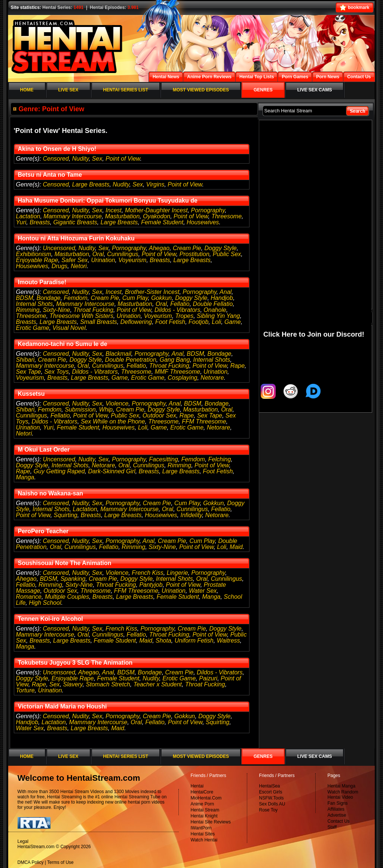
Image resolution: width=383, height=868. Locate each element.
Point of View (123, 159)
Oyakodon (157, 216)
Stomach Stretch (108, 684)
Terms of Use (60, 862)
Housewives (203, 222)
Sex (97, 159)
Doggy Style (220, 248)
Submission (80, 409)
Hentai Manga (342, 786)
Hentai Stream (205, 810)
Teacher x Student (158, 684)
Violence (117, 403)
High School (45, 603)
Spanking (73, 579)
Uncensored (59, 248)
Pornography (208, 210)
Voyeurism (132, 260)
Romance (29, 597)
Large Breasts (91, 184)
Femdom (76, 298)
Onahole (215, 310)
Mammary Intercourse (73, 216)
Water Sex (203, 591)
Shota (163, 641)
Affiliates (336, 809)
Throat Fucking (93, 310)
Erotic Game (33, 328)
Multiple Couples (67, 597)
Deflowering (136, 322)
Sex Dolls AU (272, 804)
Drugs (60, 266)
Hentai (197, 786)
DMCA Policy (31, 862)
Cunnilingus (123, 254)
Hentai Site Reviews (211, 822)
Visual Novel (69, 328)
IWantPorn (201, 828)
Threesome (226, 216)
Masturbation (122, 216)
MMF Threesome (178, 372)
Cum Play (135, 298)
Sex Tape (29, 372)
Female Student (162, 222)
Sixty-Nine (57, 310)
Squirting (66, 515)
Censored (56, 159)
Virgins (155, 184)
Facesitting (164, 459)
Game (233, 322)
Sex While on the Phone (113, 421)
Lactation (28, 216)
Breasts (40, 222)
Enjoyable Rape (37, 260)
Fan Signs (338, 803)
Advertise (337, 815)
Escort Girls (271, 792)
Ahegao (159, 248)
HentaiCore (202, 792)
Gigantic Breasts (75, 222)
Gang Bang (175, 360)
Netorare (212, 378)
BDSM (25, 298)
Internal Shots (35, 304)
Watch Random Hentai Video (343, 795)
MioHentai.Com (206, 798)
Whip (106, 409)
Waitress (229, 641)
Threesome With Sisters (81, 316)
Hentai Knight (204, 816)
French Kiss (147, 573)
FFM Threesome (204, 421)
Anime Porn (203, 804)
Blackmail (118, 354)
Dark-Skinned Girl (112, 471)
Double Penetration (131, 360)
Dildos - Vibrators (177, 310)
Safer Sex (74, 260)
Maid (236, 547)
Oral (98, 254)
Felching (220, 459)
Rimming (28, 310)
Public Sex (227, 254)
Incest (114, 210)
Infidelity (191, 515)
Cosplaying (182, 378)
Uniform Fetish (194, 641)
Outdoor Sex (159, 415)
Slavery (73, 684)
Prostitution (194, 254)
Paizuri (208, 678)
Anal (226, 292)
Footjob (198, 322)
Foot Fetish (170, 322)
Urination (103, 260)
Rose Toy (269, 810)
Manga (25, 477)
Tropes (185, 316)
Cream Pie (187, 248)
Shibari (25, 360)
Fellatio (180, 304)
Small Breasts (99, 322)
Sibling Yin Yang (218, 316)
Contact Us (339, 821)
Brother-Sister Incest (152, 292)
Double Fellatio (213, 304)
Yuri (21, 222)
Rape (238, 366)
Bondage (49, 298)
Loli (216, 322)
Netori (79, 266)
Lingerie (177, 573)
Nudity (80, 159)
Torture (25, 690)
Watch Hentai (204, 840)
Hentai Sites (203, 834)
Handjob (222, 298)
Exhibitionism (34, 254)
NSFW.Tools (272, 798)
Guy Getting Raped (59, 471)
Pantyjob (151, 585)
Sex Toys (56, 372)
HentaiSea (270, 786)
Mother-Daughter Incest (156, 210)
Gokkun (161, 298)
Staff (332, 827)
